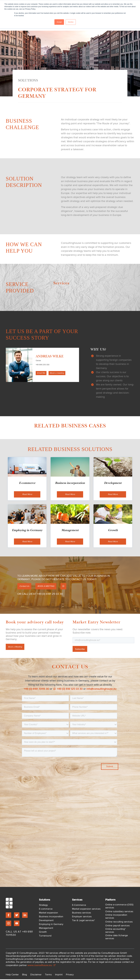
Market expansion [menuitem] (48, 914)
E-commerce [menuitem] (46, 910)
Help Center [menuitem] (12, 975)
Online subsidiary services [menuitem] (119, 912)
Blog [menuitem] (25, 975)
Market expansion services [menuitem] (86, 910)
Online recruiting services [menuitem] (119, 923)
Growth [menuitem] (43, 933)
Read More (27, 495)
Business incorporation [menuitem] (51, 917)
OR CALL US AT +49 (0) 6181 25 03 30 (40, 595)
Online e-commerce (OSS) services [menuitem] (119, 907)
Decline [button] (71, 22)
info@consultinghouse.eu (101, 690)
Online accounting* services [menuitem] (115, 931)
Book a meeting (58, 373)
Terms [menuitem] (48, 975)
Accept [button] (59, 22)
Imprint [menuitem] (59, 975)
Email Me (41, 373)
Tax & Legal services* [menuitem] (83, 921)
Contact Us (25, 587)
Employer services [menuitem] (82, 917)
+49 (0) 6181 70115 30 (36, 690)
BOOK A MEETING (48, 587)
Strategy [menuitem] (43, 906)
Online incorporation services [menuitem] (116, 917)
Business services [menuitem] (81, 914)
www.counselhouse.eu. (41, 966)
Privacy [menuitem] (70, 975)
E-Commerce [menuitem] (79, 906)
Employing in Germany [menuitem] (51, 925)
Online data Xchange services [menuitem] (117, 938)
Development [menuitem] (46, 921)
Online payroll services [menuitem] (117, 926)
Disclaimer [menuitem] (36, 975)
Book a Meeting (16, 648)
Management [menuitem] (46, 929)
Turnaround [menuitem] (45, 937)
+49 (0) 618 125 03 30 (68, 690)
